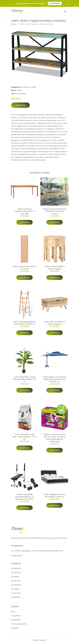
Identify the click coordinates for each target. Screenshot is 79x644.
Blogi (13, 612)
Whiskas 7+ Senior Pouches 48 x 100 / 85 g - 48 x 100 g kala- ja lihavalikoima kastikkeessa (55, 438)
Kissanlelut (15, 577)
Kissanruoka (16, 581)
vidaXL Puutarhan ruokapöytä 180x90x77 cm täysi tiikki (25, 211)
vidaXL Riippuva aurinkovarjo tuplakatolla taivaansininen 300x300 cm (55, 379)
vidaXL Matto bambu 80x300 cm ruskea (25, 268)
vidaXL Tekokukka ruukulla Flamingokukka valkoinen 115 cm (25, 379)
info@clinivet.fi (17, 556)
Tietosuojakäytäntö (19, 624)
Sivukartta (15, 628)
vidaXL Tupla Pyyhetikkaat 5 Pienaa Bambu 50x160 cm (25, 323)
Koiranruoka (16, 593)
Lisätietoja (20, 105)
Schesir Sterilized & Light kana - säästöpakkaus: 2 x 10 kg (24, 437)
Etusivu (14, 24)
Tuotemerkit (26, 87)
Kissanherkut (16, 568)
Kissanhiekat (16, 572)
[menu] (65, 11)
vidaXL (34, 87)
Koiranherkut (16, 585)
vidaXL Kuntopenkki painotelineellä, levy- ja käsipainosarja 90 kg (24, 497)
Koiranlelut (15, 589)
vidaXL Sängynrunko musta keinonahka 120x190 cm (55, 496)
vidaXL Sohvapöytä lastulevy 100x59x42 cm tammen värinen (55, 211)
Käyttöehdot (16, 620)
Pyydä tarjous (55, 3)
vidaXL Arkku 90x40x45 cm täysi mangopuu (55, 323)
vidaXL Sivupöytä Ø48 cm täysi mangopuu (55, 268)
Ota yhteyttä (16, 616)
